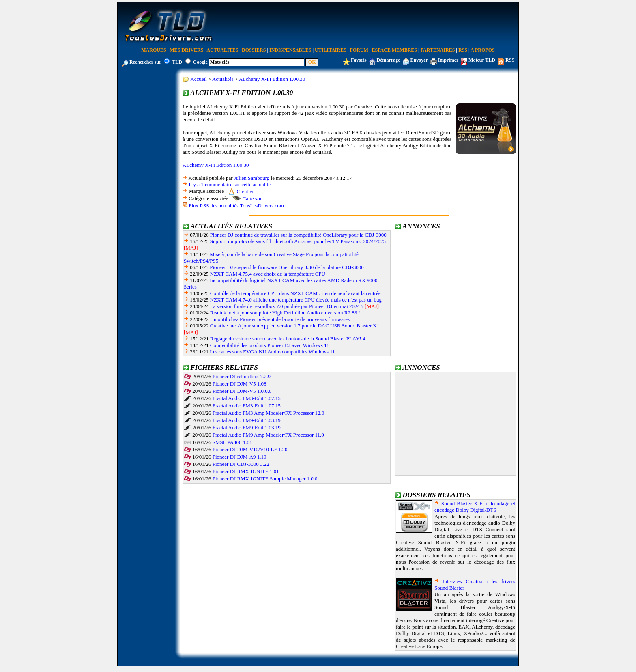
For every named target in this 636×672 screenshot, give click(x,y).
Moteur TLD (482, 60)
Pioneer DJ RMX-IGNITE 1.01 (246, 471)
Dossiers (254, 50)
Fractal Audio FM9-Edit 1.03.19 (247, 420)
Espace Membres (394, 50)
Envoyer (419, 60)
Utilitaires (331, 50)
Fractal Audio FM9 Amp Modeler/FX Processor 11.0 (268, 435)
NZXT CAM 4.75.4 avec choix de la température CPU (268, 274)
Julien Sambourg (252, 178)
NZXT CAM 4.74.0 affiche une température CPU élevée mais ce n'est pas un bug (296, 300)
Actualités (222, 50)
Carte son (252, 199)
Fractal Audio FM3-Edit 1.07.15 (247, 398)
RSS (463, 50)
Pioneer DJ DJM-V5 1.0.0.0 (242, 391)
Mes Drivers (186, 50)
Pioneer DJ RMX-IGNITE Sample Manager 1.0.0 (265, 479)
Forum (359, 50)
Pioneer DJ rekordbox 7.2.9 (242, 376)
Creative (246, 191)
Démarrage (389, 60)
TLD (177, 62)
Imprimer (448, 60)
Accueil (198, 79)
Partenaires (438, 50)
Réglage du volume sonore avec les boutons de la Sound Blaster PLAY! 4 (288, 339)
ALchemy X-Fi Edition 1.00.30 (272, 79)
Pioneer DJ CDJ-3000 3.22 (241, 464)
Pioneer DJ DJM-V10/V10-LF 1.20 (250, 449)
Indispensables (290, 50)
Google (200, 62)
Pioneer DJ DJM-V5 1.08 (240, 384)
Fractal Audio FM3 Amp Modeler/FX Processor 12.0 (269, 413)
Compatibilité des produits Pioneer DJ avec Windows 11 (270, 345)
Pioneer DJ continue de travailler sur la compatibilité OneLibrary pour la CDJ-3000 (298, 235)
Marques (154, 50)
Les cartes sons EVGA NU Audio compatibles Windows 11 (272, 352)
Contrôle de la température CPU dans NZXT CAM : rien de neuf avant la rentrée (295, 293)
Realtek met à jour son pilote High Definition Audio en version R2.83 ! (285, 313)
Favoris (359, 60)
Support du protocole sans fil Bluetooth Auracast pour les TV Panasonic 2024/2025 (298, 241)
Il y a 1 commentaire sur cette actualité (230, 184)
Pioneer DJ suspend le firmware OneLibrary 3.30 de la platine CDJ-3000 (287, 267)
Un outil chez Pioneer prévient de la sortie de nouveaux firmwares (280, 319)
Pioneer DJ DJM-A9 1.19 (240, 457)
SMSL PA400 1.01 (232, 442)
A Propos (483, 50)
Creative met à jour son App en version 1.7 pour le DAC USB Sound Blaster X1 (295, 326)
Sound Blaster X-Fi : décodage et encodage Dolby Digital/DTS (475, 507)
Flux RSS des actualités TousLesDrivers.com (236, 206)
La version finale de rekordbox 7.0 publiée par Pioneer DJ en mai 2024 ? (287, 306)
